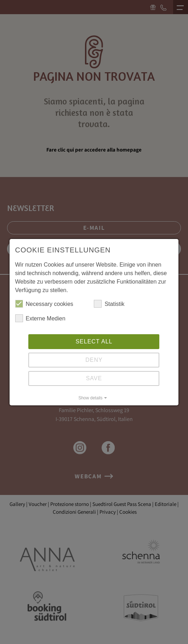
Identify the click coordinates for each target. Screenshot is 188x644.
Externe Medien (40, 318)
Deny (94, 360)
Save (94, 378)
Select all (94, 341)
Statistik (109, 304)
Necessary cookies (44, 304)
